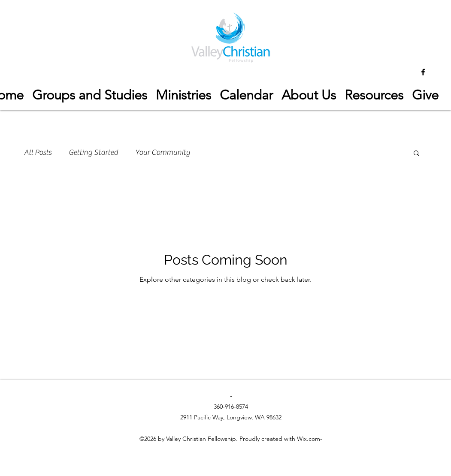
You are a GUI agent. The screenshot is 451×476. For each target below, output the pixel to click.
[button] (374, 95)
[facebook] (423, 72)
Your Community (163, 152)
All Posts (38, 152)
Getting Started (93, 152)
